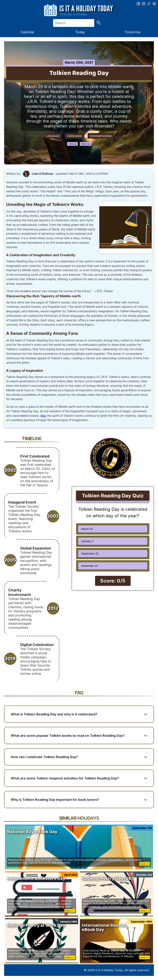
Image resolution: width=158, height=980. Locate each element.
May (43, 416)
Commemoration (101, 136)
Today (80, 32)
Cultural (72, 144)
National (85, 144)
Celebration (75, 136)
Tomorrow (133, 32)
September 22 (90, 554)
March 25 (87, 529)
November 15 (89, 566)
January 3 (87, 541)
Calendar (27, 32)
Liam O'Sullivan (42, 174)
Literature (53, 136)
